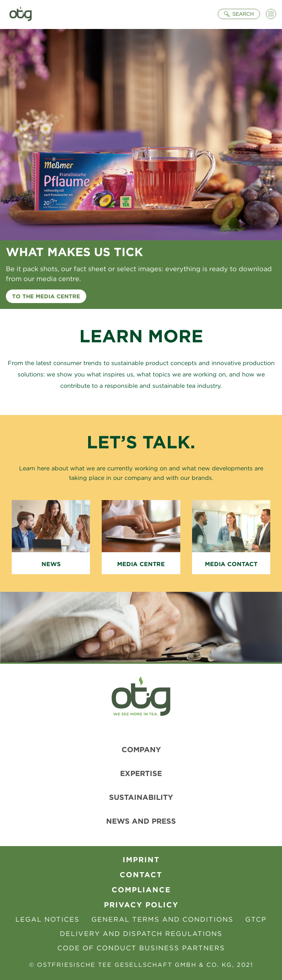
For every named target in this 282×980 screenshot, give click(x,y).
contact (141, 875)
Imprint (141, 859)
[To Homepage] (21, 14)
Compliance (141, 890)
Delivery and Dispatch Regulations (141, 934)
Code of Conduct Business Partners (141, 948)
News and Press (141, 821)
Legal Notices (48, 919)
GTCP (256, 919)
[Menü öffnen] (271, 14)
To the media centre (46, 296)
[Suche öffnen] (239, 14)
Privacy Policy (141, 905)
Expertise (141, 773)
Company (141, 749)
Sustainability (141, 797)
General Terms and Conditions (162, 919)
